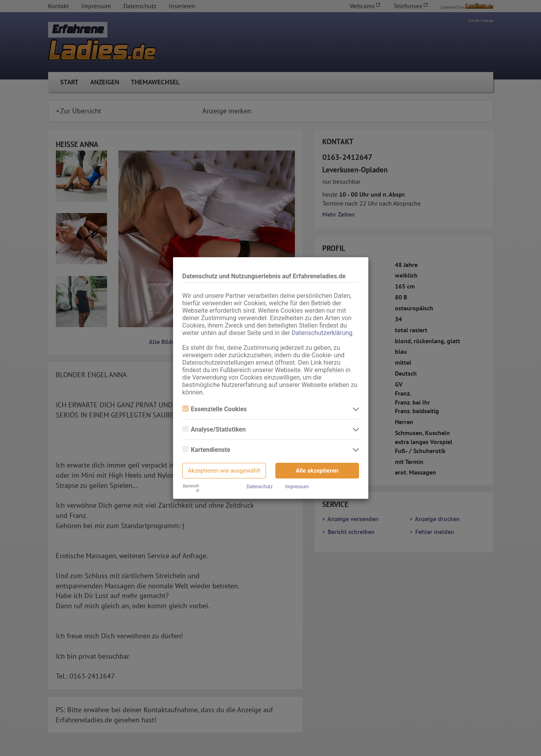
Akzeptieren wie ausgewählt (224, 471)
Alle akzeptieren (317, 471)
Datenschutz (260, 487)
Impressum (297, 487)
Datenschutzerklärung (322, 333)
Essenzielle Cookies (215, 409)
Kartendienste (206, 450)
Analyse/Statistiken (214, 429)
